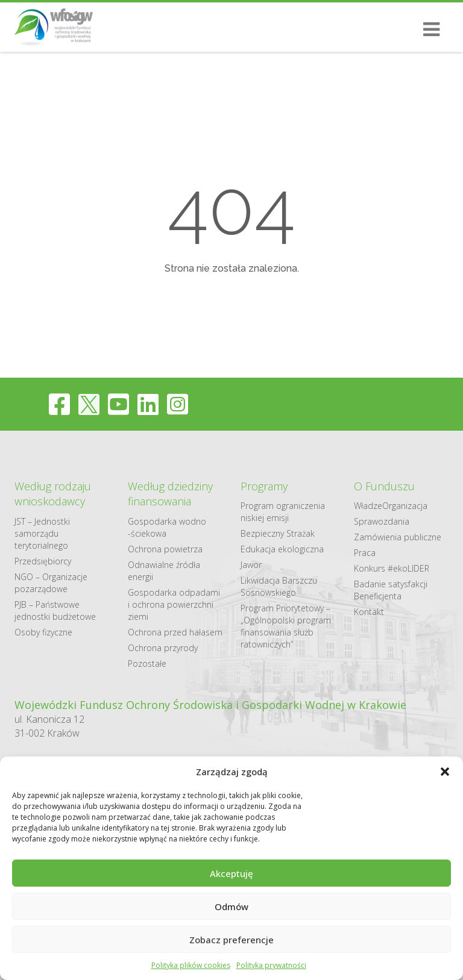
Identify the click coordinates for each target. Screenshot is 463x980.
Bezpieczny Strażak (278, 533)
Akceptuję (231, 873)
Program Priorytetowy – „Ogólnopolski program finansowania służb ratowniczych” (286, 626)
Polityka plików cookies (191, 965)
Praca (365, 553)
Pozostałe (147, 663)
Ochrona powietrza (165, 549)
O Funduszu (384, 486)
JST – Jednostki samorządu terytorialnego (42, 533)
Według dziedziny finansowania (170, 494)
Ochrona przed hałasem (175, 632)
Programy (264, 486)
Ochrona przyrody (163, 648)
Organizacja (405, 506)
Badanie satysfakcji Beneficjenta (391, 590)
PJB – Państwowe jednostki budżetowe (55, 610)
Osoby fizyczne (43, 632)
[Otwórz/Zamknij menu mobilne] (427, 30)
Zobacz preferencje (231, 940)
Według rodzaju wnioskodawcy (53, 494)
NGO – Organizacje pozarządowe (51, 583)
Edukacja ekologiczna (282, 549)
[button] (445, 772)
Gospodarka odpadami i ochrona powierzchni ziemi (174, 604)
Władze (368, 506)
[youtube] (118, 404)
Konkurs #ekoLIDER (392, 568)
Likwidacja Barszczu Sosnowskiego (279, 586)
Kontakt (369, 612)
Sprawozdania (382, 521)
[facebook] (59, 404)
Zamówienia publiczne (398, 537)
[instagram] (178, 404)
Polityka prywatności (271, 965)
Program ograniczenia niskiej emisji (283, 512)
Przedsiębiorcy (43, 561)
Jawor (251, 565)
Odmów (231, 907)
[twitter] (89, 404)
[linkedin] (148, 404)
